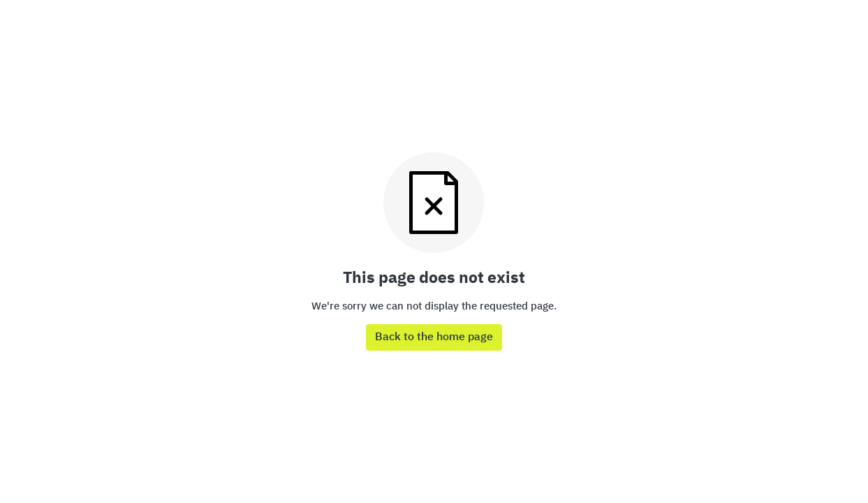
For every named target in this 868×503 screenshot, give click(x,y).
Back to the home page (434, 337)
